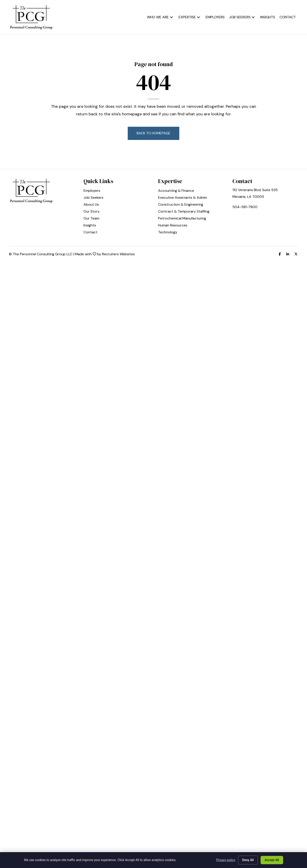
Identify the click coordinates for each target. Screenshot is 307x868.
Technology (168, 232)
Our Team (91, 219)
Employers (92, 191)
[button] (171, 17)
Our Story (92, 212)
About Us (91, 205)
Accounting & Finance (176, 191)
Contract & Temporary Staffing (184, 212)
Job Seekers (93, 198)
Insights (90, 226)
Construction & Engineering (181, 205)
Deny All (248, 860)
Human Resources (173, 226)
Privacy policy (226, 860)
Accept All (272, 860)
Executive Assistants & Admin (183, 198)
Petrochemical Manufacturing (182, 219)
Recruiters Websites (118, 254)
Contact (90, 232)
